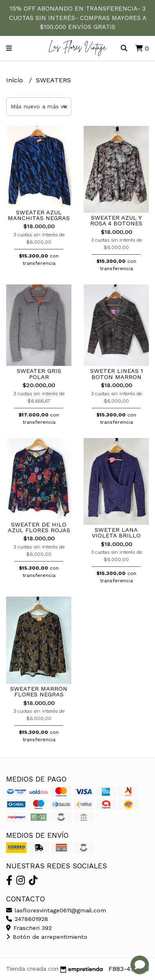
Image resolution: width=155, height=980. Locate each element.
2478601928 (27, 919)
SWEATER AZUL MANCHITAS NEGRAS (39, 215)
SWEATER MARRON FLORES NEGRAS (39, 692)
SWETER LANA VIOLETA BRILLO (116, 533)
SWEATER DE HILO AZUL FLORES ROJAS (39, 527)
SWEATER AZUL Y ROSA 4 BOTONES (116, 220)
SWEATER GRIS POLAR (39, 374)
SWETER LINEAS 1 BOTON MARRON (116, 374)
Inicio (15, 80)
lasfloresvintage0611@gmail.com (56, 910)
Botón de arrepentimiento (47, 937)
